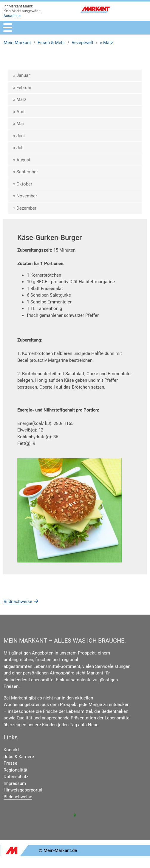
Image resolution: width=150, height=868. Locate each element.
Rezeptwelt (82, 43)
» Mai (18, 124)
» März (106, 43)
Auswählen (13, 16)
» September (25, 172)
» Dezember (25, 208)
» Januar (21, 75)
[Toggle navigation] (8, 28)
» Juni (19, 136)
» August (22, 160)
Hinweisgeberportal (23, 790)
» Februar (22, 88)
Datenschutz (16, 777)
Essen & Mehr (51, 43)
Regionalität (16, 770)
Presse (10, 763)
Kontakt (11, 750)
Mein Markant (17, 43)
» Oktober (23, 184)
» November (25, 196)
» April (19, 112)
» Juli (18, 148)
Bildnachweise (21, 601)
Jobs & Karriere (19, 757)
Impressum (15, 783)
